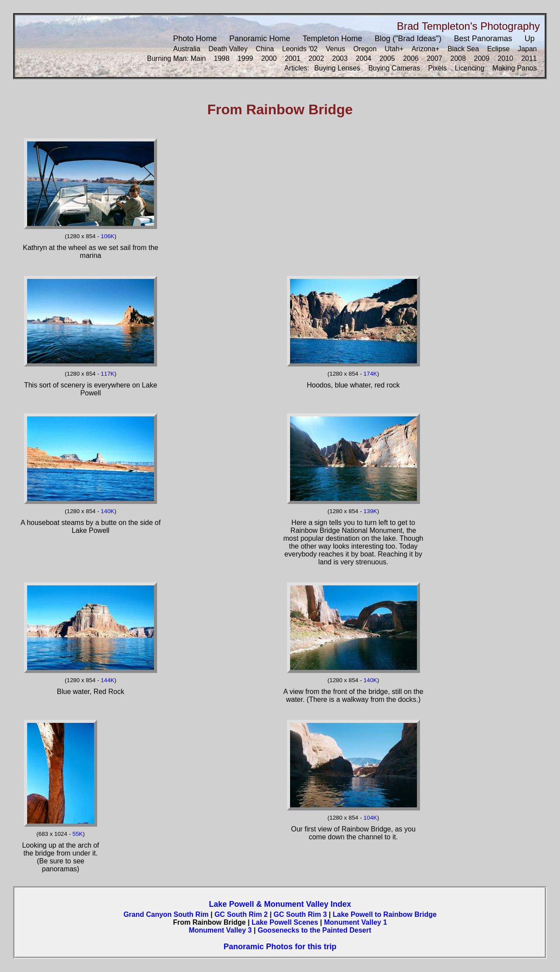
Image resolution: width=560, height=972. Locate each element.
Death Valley (228, 49)
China (265, 49)
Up (530, 39)
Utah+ (394, 49)
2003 (340, 58)
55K (78, 834)
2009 (482, 58)
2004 (364, 58)
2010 (505, 58)
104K (370, 818)
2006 (411, 58)
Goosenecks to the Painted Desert (315, 930)
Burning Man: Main (176, 58)
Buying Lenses (337, 68)
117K (107, 374)
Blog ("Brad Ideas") (408, 39)
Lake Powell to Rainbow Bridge (384, 914)
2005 (387, 58)
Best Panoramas (483, 39)
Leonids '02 (300, 49)
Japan (527, 49)
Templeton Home (332, 39)
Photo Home (195, 39)
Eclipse (498, 49)
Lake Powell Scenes (285, 922)
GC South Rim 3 (300, 914)
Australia (187, 49)
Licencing (470, 68)
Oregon (365, 49)
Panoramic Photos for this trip (280, 947)
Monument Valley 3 (220, 930)
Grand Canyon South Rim (166, 914)
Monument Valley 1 (356, 922)
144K (107, 680)
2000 (269, 58)
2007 (434, 58)
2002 (316, 58)
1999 (245, 58)
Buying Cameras (394, 68)
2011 (529, 58)
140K (107, 511)
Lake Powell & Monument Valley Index (280, 904)
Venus (335, 49)
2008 (458, 58)
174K (370, 374)
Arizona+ (426, 49)
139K (370, 511)
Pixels (437, 68)
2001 (293, 58)
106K (107, 236)
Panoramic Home (260, 39)
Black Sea (463, 49)
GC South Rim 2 (241, 914)
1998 (222, 58)
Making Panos (515, 68)
